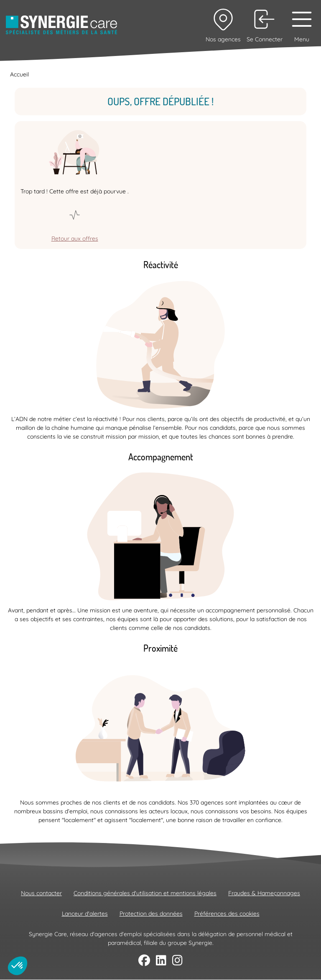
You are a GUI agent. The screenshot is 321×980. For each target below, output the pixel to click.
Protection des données (151, 914)
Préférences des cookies (227, 914)
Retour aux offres (75, 239)
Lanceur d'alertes (85, 914)
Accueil (19, 74)
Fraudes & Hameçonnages (264, 893)
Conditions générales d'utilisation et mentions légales (145, 893)
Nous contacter (41, 893)
